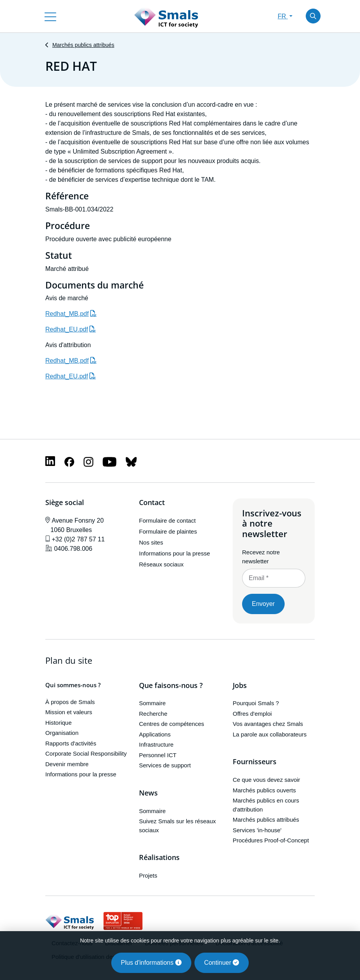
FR (283, 16)
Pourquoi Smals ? (256, 703)
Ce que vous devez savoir (266, 780)
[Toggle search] (313, 16)
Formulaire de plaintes (168, 531)
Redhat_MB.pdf (67, 314)
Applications (155, 734)
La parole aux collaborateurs (270, 734)
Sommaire (152, 703)
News (148, 793)
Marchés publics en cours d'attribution (266, 805)
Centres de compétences (172, 724)
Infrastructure (156, 744)
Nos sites (151, 542)
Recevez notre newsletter (261, 557)
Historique (59, 723)
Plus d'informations (151, 963)
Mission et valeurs (69, 712)
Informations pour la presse (175, 553)
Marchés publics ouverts (264, 790)
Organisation (62, 733)
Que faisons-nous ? (171, 686)
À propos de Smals (70, 702)
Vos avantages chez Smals (268, 724)
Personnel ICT (158, 755)
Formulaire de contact (167, 520)
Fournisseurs (255, 762)
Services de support (165, 765)
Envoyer (263, 604)
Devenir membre (67, 764)
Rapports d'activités (71, 743)
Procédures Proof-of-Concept (271, 840)
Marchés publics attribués (83, 45)
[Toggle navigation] (50, 16)
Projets (148, 875)
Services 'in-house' (257, 830)
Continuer (222, 963)
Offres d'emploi (252, 714)
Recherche (153, 714)
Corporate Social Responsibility (86, 753)
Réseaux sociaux (161, 564)
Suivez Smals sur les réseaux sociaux (177, 826)
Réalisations (159, 858)
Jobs (240, 686)
